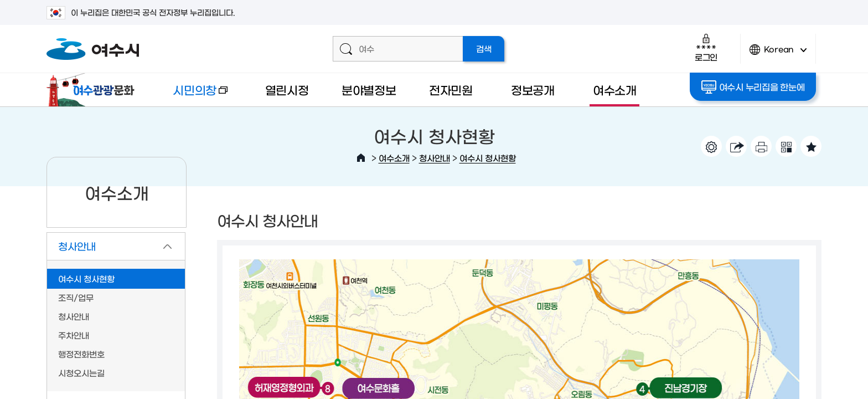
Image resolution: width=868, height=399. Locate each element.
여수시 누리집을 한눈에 (753, 87)
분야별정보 (369, 89)
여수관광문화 (94, 90)
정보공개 (533, 89)
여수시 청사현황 (488, 158)
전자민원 (451, 89)
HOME (361, 158)
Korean (778, 54)
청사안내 (435, 158)
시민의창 (191, 95)
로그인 (706, 47)
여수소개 (615, 89)
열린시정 (287, 89)
